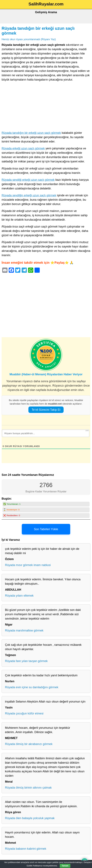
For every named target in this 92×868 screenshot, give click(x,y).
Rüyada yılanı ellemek (19, 596)
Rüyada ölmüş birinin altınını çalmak (28, 788)
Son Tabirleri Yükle (46, 529)
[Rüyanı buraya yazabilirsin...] (46, 433)
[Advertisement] (46, 107)
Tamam (65, 866)
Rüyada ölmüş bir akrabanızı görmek (29, 744)
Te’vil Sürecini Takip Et (46, 410)
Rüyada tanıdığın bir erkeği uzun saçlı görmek (31, 133)
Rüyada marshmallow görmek (24, 630)
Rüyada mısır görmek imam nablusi (28, 565)
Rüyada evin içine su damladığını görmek (32, 687)
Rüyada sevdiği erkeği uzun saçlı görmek (28, 180)
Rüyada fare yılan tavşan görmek (26, 661)
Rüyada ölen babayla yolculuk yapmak (30, 818)
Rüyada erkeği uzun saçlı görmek (23, 148)
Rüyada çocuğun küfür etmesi (24, 713)
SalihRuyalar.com (46, 4)
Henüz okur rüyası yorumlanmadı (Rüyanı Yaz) (29, 39)
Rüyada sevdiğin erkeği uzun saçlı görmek (29, 195)
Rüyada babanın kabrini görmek (26, 849)
